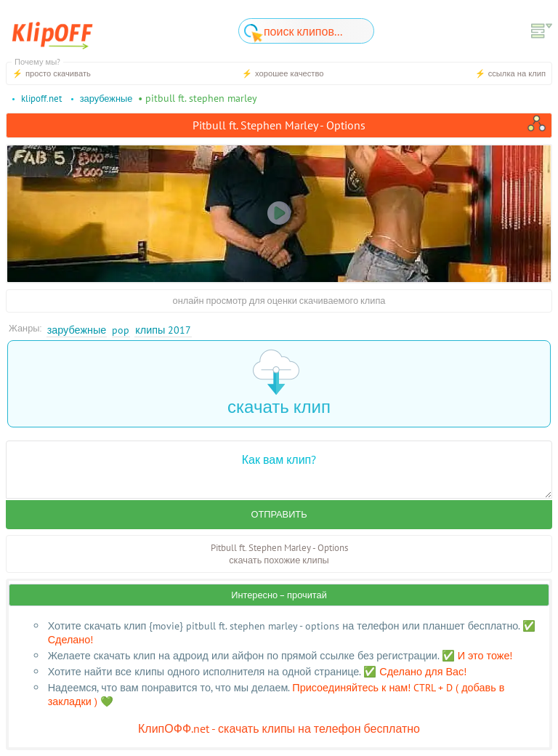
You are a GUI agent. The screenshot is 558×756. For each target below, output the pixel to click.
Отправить (279, 514)
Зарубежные (77, 330)
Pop (121, 330)
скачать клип (279, 383)
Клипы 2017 (163, 330)
